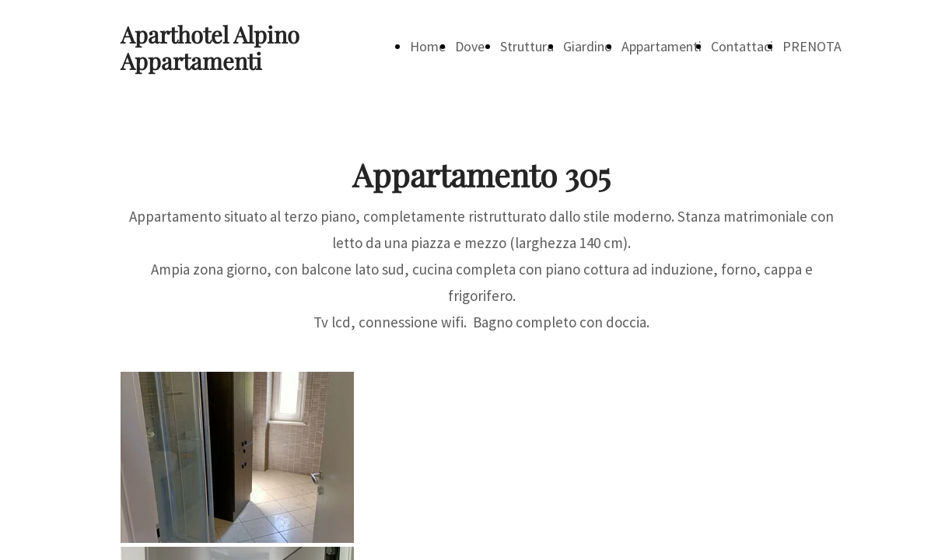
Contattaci (742, 46)
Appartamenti (661, 46)
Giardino (588, 46)
